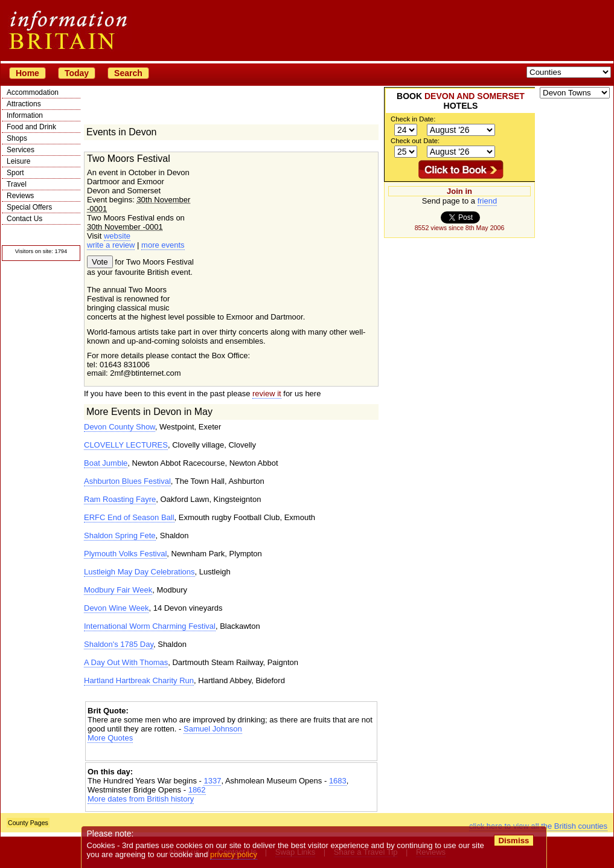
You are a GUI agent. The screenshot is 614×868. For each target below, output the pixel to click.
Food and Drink (31, 127)
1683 (338, 781)
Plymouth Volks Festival (125, 554)
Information (25, 115)
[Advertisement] (231, 753)
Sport (15, 173)
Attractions (24, 104)
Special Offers (29, 207)
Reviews (20, 196)
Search (128, 73)
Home (27, 73)
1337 (212, 781)
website (117, 236)
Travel (17, 184)
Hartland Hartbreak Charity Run (139, 680)
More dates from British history (141, 799)
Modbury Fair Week (118, 590)
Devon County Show (120, 427)
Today (77, 73)
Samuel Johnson (213, 729)
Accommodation (33, 92)
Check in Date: (413, 119)
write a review (111, 245)
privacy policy (234, 854)
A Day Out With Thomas (126, 662)
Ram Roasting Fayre (120, 499)
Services (21, 150)
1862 (197, 790)
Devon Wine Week (116, 608)
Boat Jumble (106, 463)
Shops (17, 138)
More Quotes (110, 738)
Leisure (18, 161)
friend (488, 201)
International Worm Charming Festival (150, 626)
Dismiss (513, 841)
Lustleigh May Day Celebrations (139, 572)
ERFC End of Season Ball (129, 517)
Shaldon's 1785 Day (119, 644)
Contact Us (24, 219)
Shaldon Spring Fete (120, 535)
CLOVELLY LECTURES (126, 445)
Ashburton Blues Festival (127, 481)
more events (163, 245)
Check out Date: (415, 141)
